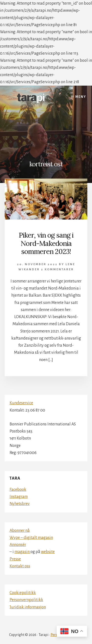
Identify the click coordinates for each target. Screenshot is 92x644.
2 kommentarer (57, 269)
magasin (22, 552)
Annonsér (18, 545)
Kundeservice (21, 403)
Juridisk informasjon (28, 607)
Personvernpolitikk (26, 600)
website (48, 552)
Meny (81, 97)
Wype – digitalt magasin (31, 538)
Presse (15, 559)
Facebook (18, 490)
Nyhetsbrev (20, 504)
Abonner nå (20, 531)
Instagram (19, 497)
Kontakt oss (20, 566)
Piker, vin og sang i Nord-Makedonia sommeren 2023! (46, 243)
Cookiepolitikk (23, 593)
